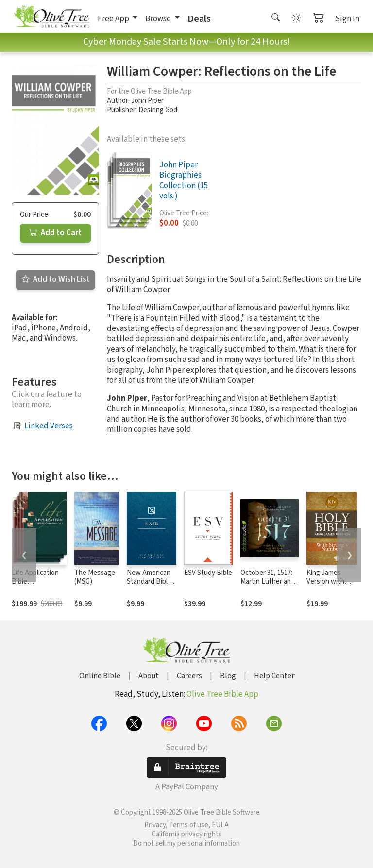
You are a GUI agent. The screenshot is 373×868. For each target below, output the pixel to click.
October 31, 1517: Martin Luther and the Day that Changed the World (270, 587)
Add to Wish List (56, 279)
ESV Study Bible (208, 573)
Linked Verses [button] (49, 426)
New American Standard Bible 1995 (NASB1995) (149, 587)
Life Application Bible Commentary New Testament (39, 587)
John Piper (147, 101)
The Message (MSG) (95, 577)
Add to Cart (55, 233)
